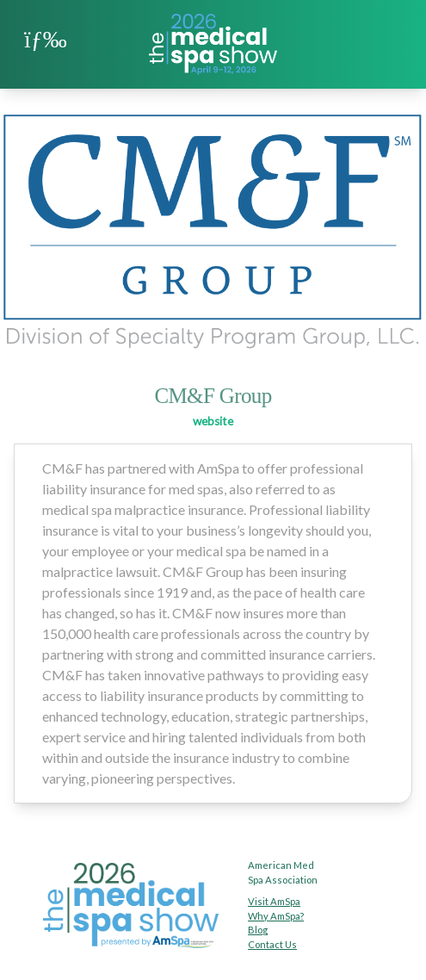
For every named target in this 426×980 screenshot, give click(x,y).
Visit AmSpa (274, 901)
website (213, 421)
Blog (258, 930)
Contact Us (272, 944)
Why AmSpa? (276, 916)
